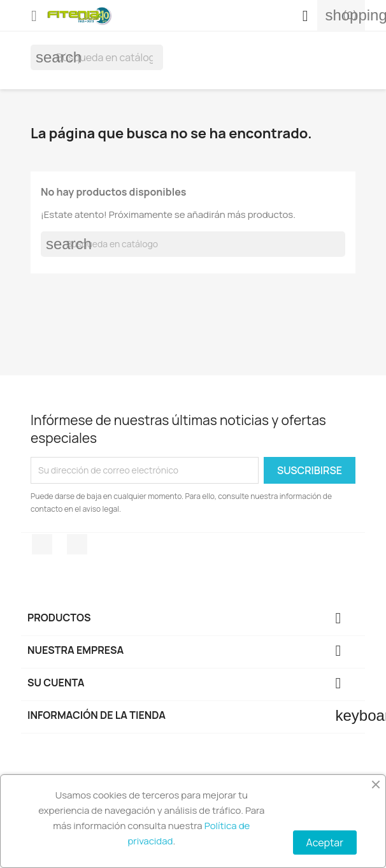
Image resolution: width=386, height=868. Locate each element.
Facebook (42, 544)
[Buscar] (97, 57)
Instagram (77, 544)
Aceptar (325, 843)
